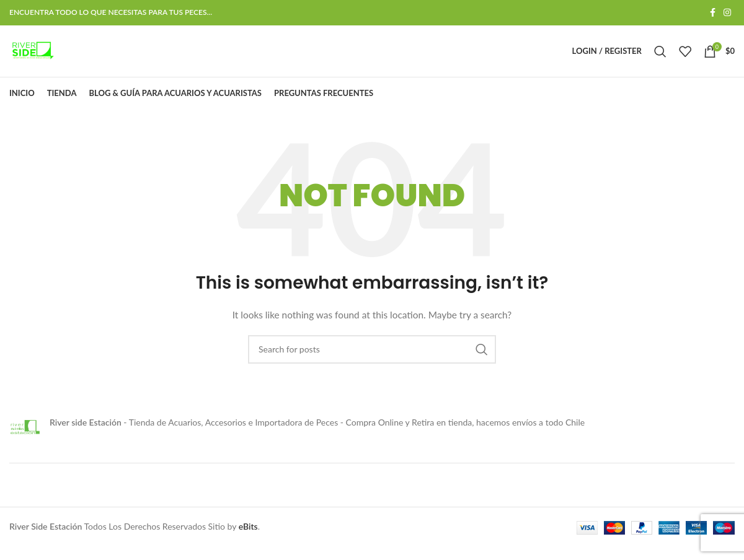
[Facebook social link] (712, 13)
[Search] (660, 58)
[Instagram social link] (727, 13)
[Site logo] (38, 57)
